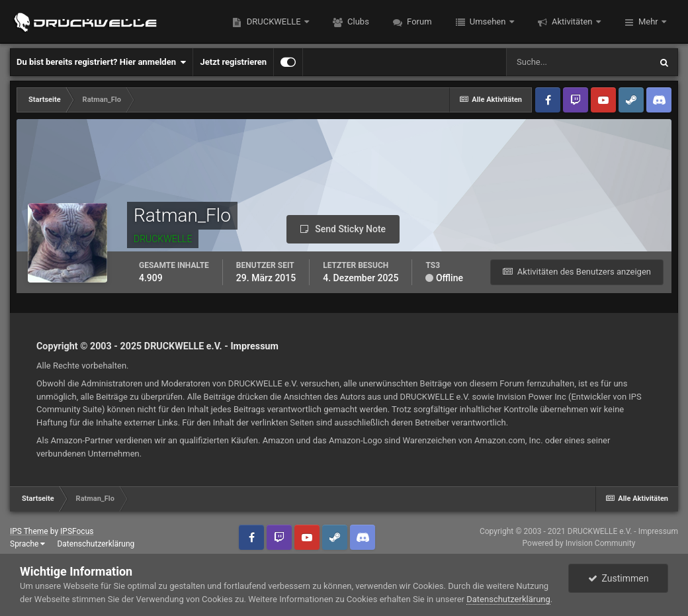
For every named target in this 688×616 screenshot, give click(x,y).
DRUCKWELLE (273, 22)
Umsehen (488, 22)
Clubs (357, 22)
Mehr (648, 22)
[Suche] (578, 62)
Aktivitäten (572, 22)
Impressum (254, 346)
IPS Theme (29, 531)
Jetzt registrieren (233, 62)
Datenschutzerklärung (96, 544)
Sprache (27, 544)
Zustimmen (619, 578)
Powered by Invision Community (579, 543)
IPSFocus (77, 531)
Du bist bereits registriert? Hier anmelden (101, 62)
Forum (418, 22)
